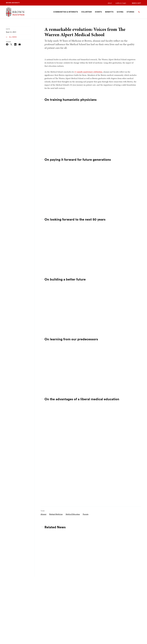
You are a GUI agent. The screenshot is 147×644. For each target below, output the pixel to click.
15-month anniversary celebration (88, 72)
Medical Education (73, 514)
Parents (86, 514)
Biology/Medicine (56, 514)
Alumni (43, 514)
